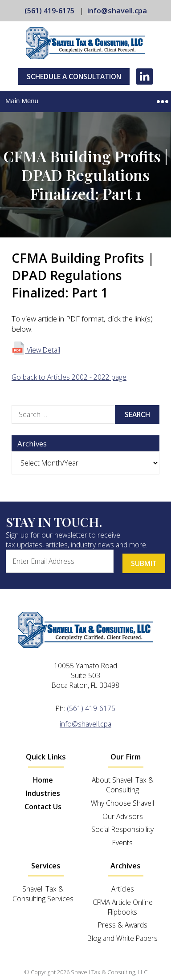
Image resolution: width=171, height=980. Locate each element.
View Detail (36, 350)
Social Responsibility (122, 829)
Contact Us (43, 807)
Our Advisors (123, 816)
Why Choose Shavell (122, 803)
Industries (43, 793)
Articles (123, 889)
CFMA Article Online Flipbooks (123, 907)
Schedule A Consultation (74, 76)
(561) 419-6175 (49, 11)
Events (122, 843)
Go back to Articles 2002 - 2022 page (69, 377)
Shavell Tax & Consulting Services (43, 894)
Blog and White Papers (122, 938)
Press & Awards (123, 925)
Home (43, 780)
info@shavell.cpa (117, 11)
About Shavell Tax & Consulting (123, 785)
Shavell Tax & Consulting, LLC (109, 972)
